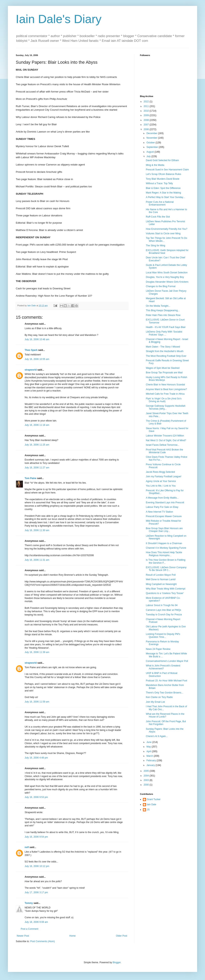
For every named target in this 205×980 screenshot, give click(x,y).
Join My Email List (155, 702)
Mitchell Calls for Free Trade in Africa (165, 394)
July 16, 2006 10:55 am (37, 359)
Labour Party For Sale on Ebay (162, 507)
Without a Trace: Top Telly (159, 183)
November (152, 138)
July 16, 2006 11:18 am (37, 425)
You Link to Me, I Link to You (161, 486)
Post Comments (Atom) (42, 941)
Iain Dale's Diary (59, 19)
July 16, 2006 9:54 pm (36, 837)
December (152, 133)
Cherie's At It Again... (157, 736)
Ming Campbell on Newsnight (161, 584)
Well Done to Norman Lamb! (161, 579)
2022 (147, 102)
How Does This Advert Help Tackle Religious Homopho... (164, 554)
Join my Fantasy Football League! (164, 476)
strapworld (31, 370)
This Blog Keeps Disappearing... (163, 310)
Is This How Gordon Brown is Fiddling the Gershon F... (166, 561)
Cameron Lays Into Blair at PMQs (164, 610)
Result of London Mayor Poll (161, 575)
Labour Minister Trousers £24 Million (165, 436)
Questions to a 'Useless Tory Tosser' (165, 593)
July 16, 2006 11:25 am (37, 445)
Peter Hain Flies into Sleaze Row (163, 315)
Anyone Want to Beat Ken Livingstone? (166, 389)
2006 (147, 129)
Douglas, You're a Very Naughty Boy (165, 277)
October (151, 143)
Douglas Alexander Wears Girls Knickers (167, 282)
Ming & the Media (155, 165)
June (149, 742)
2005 (147, 771)
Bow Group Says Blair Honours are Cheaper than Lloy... (164, 530)
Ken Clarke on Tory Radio (159, 697)
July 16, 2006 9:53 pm (36, 797)
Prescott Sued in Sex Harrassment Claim (167, 170)
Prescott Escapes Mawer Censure (164, 516)
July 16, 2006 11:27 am (37, 468)
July (149, 156)
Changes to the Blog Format (161, 286)
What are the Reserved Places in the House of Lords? (165, 715)
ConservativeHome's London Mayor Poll (167, 661)
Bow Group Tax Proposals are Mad (164, 373)
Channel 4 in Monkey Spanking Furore (166, 548)
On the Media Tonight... (158, 306)
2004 (147, 776)
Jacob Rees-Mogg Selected (160, 472)
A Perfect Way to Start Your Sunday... (165, 197)
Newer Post (23, 936)
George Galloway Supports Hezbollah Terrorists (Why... (166, 407)
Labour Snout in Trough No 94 (162, 605)
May (149, 747)
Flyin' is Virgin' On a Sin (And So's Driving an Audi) (164, 400)
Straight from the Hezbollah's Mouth (165, 351)
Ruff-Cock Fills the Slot (158, 217)
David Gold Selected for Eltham (162, 160)
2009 (147, 115)
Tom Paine (31, 478)
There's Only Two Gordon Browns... (164, 693)
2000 (147, 785)
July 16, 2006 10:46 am (37, 339)
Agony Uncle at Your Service (161, 481)
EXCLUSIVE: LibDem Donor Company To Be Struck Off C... (166, 569)
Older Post (122, 936)
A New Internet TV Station (159, 512)
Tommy (29, 903)
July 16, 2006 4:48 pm (36, 758)
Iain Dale (151, 804)
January (151, 765)
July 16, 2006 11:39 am (37, 652)
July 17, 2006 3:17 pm (36, 892)
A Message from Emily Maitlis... (162, 498)
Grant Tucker (154, 799)
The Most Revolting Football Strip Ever (166, 356)
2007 (147, 125)
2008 (147, 120)
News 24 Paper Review (158, 649)
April (149, 751)
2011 (147, 106)
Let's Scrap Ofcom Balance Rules (164, 174)
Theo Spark (31, 350)
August (150, 152)
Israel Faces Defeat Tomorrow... (163, 445)
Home (73, 936)
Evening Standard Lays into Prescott (165, 503)
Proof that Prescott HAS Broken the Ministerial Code (164, 451)
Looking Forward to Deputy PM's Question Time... (163, 635)
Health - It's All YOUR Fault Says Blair (166, 327)
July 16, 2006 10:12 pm (37, 866)
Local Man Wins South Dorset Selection (167, 273)
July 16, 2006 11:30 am (37, 530)
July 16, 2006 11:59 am (37, 702)
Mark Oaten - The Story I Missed (163, 347)
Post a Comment (29, 929)
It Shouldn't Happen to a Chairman (164, 543)
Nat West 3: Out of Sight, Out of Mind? (166, 440)
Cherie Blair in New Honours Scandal (165, 385)
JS (148, 810)
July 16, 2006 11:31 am (37, 560)
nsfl (27, 847)
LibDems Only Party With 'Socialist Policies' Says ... (164, 333)
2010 (147, 111)
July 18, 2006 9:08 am (36, 922)
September (153, 147)
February (151, 760)
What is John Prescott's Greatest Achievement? (163, 667)
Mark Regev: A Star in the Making (163, 193)
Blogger (117, 962)
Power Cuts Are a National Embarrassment (160, 203)
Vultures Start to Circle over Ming (163, 234)
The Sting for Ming (156, 246)
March (150, 756)
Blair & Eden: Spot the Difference (163, 188)
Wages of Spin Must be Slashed (163, 368)
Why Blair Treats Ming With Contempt (166, 589)
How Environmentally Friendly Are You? (167, 229)
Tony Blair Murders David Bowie (163, 179)
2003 (147, 780)
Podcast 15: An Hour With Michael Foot (166, 681)
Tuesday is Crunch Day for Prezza (164, 615)
